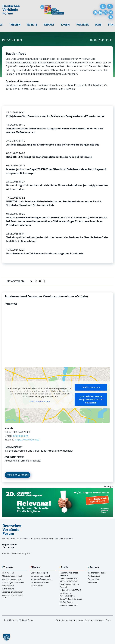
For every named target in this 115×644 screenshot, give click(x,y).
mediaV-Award (37, 586)
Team (108, 620)
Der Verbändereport (39, 573)
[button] (7, 637)
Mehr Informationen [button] (40, 402)
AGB (58, 620)
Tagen (65, 25)
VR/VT (29, 554)
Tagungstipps (94, 579)
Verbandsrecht (8, 586)
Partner (83, 25)
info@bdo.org (20, 436)
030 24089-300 (22, 432)
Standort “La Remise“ (68, 605)
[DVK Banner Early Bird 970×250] (57, 490)
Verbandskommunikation (13, 592)
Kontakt (6, 554)
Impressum (79, 620)
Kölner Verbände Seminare (71, 599)
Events (32, 25)
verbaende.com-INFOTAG (70, 590)
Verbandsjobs (94, 576)
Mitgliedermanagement (12, 576)
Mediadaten (18, 554)
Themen (15, 25)
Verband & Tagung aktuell (42, 579)
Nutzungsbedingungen (94, 620)
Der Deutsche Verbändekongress (67, 594)
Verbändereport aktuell (41, 576)
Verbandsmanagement (12, 579)
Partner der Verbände (97, 573)
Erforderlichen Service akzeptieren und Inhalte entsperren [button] (91, 399)
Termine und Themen (40, 582)
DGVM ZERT (93, 582)
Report (49, 25)
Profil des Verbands (18, 475)
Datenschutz (67, 620)
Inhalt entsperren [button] (91, 387)
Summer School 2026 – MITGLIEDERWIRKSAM (69, 580)
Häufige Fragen (66, 602)
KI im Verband (8, 573)
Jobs (98, 25)
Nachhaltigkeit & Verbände (13, 582)
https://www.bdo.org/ (27, 440)
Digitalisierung (8, 589)
